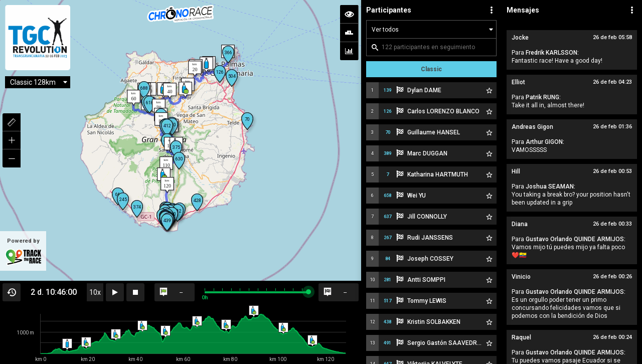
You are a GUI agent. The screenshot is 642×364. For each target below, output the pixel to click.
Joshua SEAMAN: (550, 187)
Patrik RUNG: (543, 97)
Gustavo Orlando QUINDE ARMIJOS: (576, 239)
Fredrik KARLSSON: (552, 53)
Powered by (23, 252)
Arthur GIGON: (545, 142)
